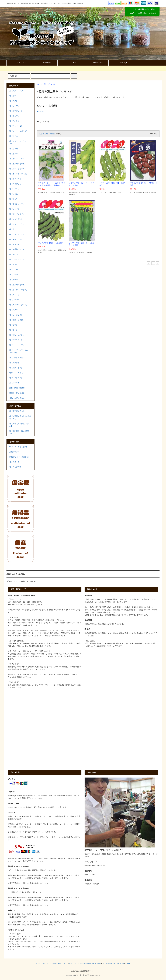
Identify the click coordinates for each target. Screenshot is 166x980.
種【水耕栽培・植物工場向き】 (19, 432)
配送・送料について (60, 964)
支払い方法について (44, 964)
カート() (121, 62)
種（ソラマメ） (50, 84)
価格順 (52, 134)
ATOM (128, 964)
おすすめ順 (44, 134)
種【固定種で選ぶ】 (17, 411)
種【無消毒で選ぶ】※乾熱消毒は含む (20, 417)
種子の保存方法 (15, 467)
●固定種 (40, 111)
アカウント (19, 62)
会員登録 (45, 62)
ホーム (40, 84)
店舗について (14, 452)
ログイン (70, 62)
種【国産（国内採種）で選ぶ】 (19, 425)
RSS (122, 964)
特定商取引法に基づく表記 (91, 964)
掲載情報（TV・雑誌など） (20, 457)
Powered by (83, 975)
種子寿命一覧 (14, 462)
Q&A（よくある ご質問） (19, 447)
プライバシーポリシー (111, 964)
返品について (74, 964)
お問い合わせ (96, 62)
